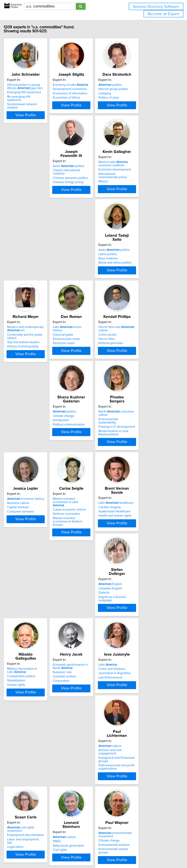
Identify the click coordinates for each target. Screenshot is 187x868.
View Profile (38, 116)
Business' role (79, 536)
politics (136, 89)
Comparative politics (29, 536)
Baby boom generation (140, 625)
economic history (143, 353)
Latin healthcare (87, 441)
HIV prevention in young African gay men (36, 91)
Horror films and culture (147, 265)
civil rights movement (91, 611)
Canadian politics (81, 541)
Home (116, 855)
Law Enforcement (136, 542)
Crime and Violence (138, 533)
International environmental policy (93, 189)
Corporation (78, 545)
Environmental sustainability (88, 357)
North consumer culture (92, 353)
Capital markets (135, 361)
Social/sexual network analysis (36, 105)
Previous (69, 837)
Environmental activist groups (35, 721)
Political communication (31, 366)
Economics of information (87, 98)
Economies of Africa (83, 102)
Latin (134, 529)
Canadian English (136, 445)
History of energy (136, 713)
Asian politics (31, 177)
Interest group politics (139, 93)
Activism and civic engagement (36, 621)
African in (31, 793)
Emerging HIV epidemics (32, 96)
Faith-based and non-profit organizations (33, 635)
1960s (128, 621)
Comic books (133, 269)
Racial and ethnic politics (141, 190)
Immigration (23, 361)
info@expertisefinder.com (95, 855)
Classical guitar (80, 269)
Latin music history (89, 265)
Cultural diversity (81, 716)
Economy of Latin (87, 89)
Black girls (22, 797)
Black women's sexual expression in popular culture (38, 807)
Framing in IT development (88, 361)
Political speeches (137, 278)
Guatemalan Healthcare (86, 449)
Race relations (134, 185)
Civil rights (131, 630)
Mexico (75, 193)
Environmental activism (30, 717)
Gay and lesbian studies (31, 277)
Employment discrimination (88, 616)
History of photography (30, 281)
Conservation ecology (85, 712)
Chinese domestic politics (32, 185)
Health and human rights (86, 454)
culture (26, 617)
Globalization (24, 541)
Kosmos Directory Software (156, 7)
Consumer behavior (138, 366)
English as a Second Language (145, 454)
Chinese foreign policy (30, 190)
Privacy (125, 855)
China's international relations (35, 181)
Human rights (24, 545)
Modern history (142, 705)
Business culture (136, 357)
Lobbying (131, 98)
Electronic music (81, 278)
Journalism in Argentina (140, 537)
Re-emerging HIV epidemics (34, 101)
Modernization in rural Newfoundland (84, 367)
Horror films (132, 273)
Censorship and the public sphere (38, 272)
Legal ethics (78, 624)
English (136, 441)
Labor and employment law (88, 620)
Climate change (25, 357)
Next (121, 837)
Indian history (85, 703)
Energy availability (137, 709)
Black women (24, 801)
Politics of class (135, 102)
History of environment (140, 718)
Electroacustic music (83, 273)
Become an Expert (163, 14)
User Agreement (141, 855)
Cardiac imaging (81, 445)
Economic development (86, 184)
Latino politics (134, 181)
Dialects (130, 449)
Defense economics (28, 453)
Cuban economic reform (31, 448)
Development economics (87, 93)
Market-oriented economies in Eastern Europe (35, 459)
